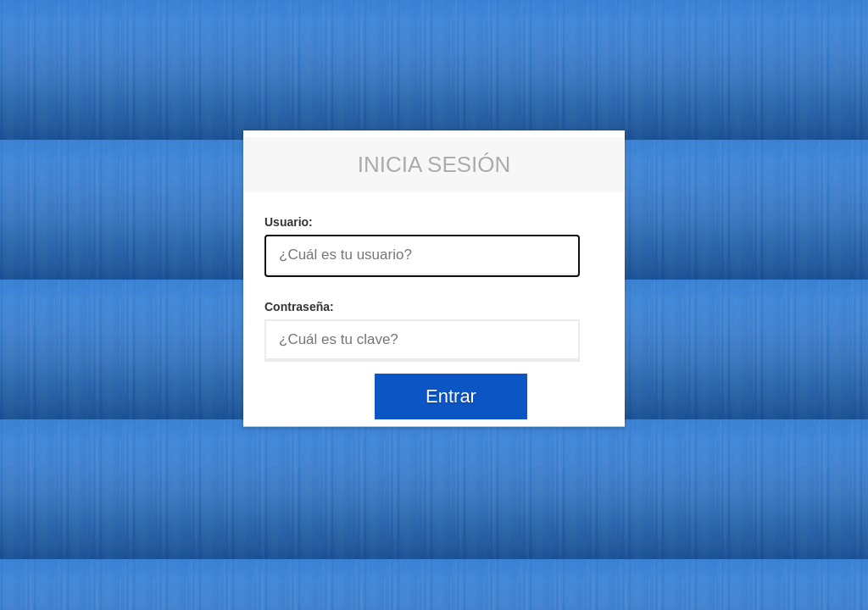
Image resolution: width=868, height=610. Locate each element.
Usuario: (289, 222)
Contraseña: (299, 307)
